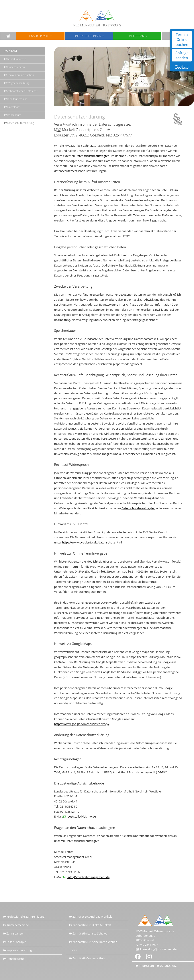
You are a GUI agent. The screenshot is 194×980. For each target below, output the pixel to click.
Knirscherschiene (18, 925)
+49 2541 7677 (149, 944)
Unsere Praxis (39, 36)
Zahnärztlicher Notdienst (22, 91)
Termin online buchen (21, 75)
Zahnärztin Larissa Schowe (90, 933)
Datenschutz (168, 966)
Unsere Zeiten (16, 67)
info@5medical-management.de (88, 877)
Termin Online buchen (182, 40)
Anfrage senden (182, 55)
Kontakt (139, 836)
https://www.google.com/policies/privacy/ (82, 724)
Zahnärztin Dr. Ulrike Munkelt (92, 925)
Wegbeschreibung (18, 83)
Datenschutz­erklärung (21, 123)
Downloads (14, 107)
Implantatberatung (19, 950)
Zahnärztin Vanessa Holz (89, 958)
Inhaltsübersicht (17, 99)
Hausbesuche (15, 959)
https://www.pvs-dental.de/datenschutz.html (92, 542)
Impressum (14, 115)
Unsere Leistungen (88, 36)
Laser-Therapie (16, 942)
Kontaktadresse (17, 59)
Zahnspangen (15, 933)
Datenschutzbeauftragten (93, 156)
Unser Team (136, 36)
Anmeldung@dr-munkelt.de (158, 949)
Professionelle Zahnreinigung (25, 917)
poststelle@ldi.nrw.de (82, 816)
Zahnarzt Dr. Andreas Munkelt (92, 917)
